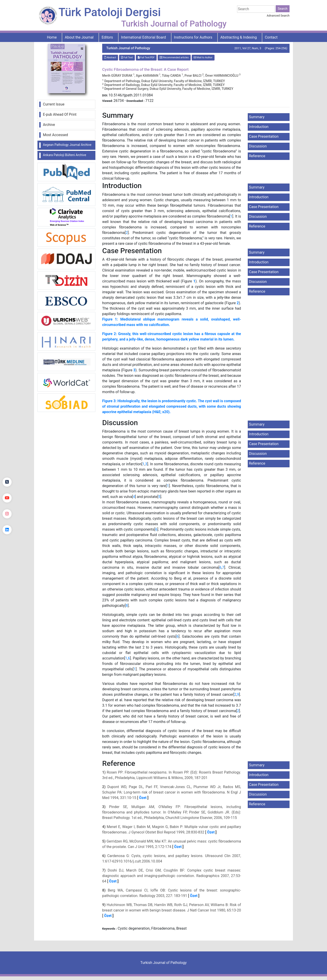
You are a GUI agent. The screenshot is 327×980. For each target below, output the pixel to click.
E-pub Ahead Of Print (60, 114)
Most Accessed (55, 135)
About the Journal (79, 37)
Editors (107, 37)
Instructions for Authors (193, 37)
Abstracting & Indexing (238, 37)
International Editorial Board (144, 37)
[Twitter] (7, 482)
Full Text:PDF (146, 58)
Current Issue (54, 104)
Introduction (259, 127)
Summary (257, 117)
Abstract (110, 58)
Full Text (127, 58)
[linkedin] (7, 530)
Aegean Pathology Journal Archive (67, 145)
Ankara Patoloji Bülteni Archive (64, 155)
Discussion (258, 146)
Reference (257, 156)
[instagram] (7, 514)
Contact (271, 37)
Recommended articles (174, 58)
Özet (143, 798)
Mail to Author (203, 58)
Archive (49, 125)
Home (52, 37)
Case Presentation (264, 136)
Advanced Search (278, 16)
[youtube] (7, 498)
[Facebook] (7, 466)
